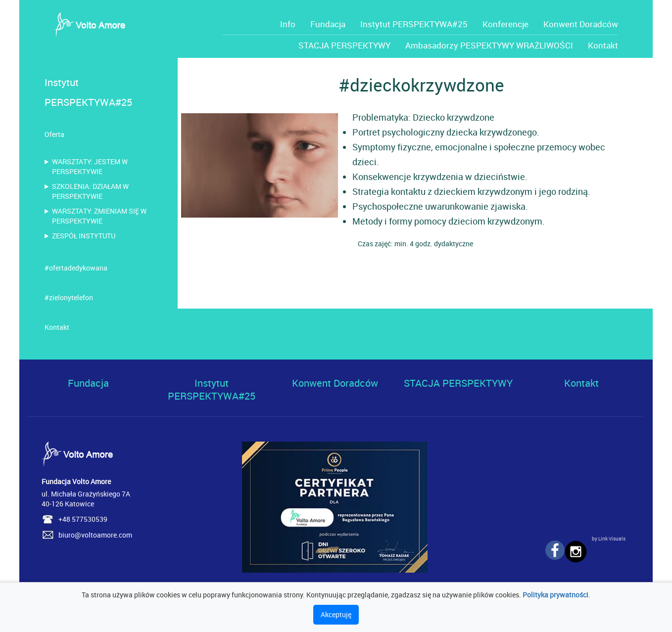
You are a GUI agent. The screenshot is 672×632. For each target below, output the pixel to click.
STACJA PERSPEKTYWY (344, 45)
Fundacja (328, 24)
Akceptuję (336, 614)
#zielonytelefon (69, 297)
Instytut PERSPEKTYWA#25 (414, 24)
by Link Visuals (609, 539)
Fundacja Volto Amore (76, 481)
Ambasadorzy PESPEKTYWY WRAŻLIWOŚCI (489, 45)
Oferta (54, 134)
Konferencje (505, 24)
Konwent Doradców (581, 24)
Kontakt (603, 45)
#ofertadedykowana (76, 268)
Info (288, 24)
